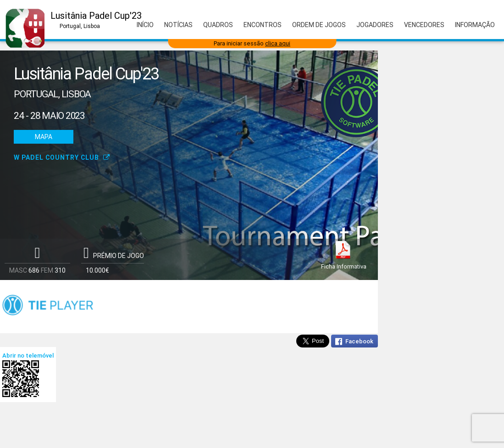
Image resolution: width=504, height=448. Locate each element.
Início (145, 25)
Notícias (178, 25)
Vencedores (424, 25)
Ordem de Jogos (319, 25)
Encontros (263, 25)
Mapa (44, 137)
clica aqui (278, 43)
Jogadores (375, 25)
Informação (475, 25)
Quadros (218, 25)
